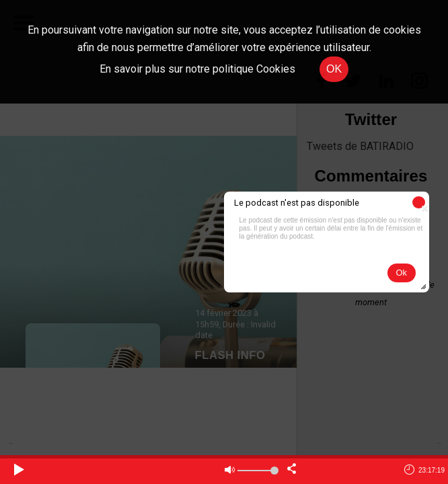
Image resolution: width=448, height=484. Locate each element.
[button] (419, 202)
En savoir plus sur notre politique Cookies (197, 69)
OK (334, 69)
